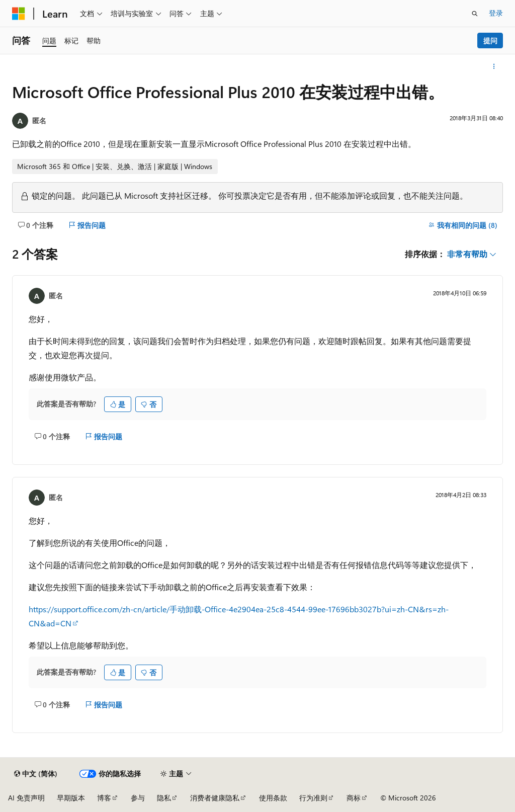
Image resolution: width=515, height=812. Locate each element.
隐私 (164, 798)
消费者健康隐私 (215, 798)
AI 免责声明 (26, 798)
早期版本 (71, 798)
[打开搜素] (475, 14)
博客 (104, 798)
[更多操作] (494, 66)
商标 (354, 798)
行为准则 (313, 798)
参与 (138, 798)
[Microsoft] (19, 14)
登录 (496, 13)
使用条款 (273, 798)
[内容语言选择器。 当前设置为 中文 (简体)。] (36, 774)
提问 (490, 40)
